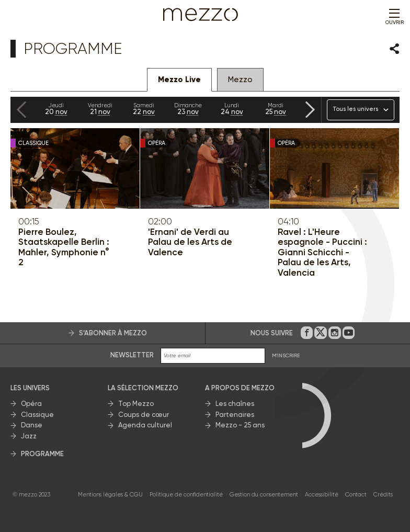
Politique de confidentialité (186, 495)
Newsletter (132, 355)
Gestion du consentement (264, 495)
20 (56, 109)
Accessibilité (322, 495)
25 (276, 109)
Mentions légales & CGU (110, 495)
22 (144, 109)
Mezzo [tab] (240, 80)
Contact (356, 495)
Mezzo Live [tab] (179, 80)
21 (100, 109)
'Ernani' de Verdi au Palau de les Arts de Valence (190, 242)
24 (232, 109)
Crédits (383, 495)
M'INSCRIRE (286, 355)
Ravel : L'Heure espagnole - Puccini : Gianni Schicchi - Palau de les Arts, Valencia (322, 252)
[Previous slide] (21, 110)
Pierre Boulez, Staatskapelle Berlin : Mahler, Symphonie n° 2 (64, 247)
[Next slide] (310, 110)
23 (188, 109)
